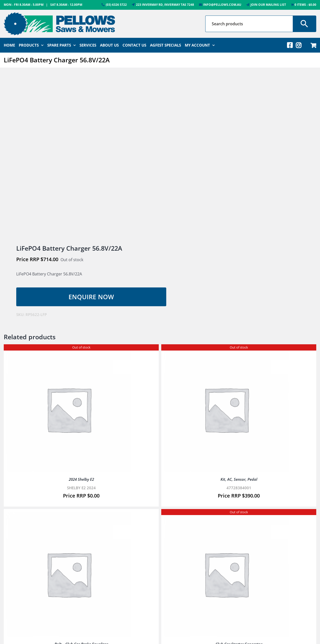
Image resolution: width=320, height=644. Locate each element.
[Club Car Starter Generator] (226, 515)
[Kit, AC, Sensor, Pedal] (226, 350)
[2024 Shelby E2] (69, 350)
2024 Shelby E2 (81, 479)
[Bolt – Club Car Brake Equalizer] (69, 515)
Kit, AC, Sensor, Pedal (239, 479)
